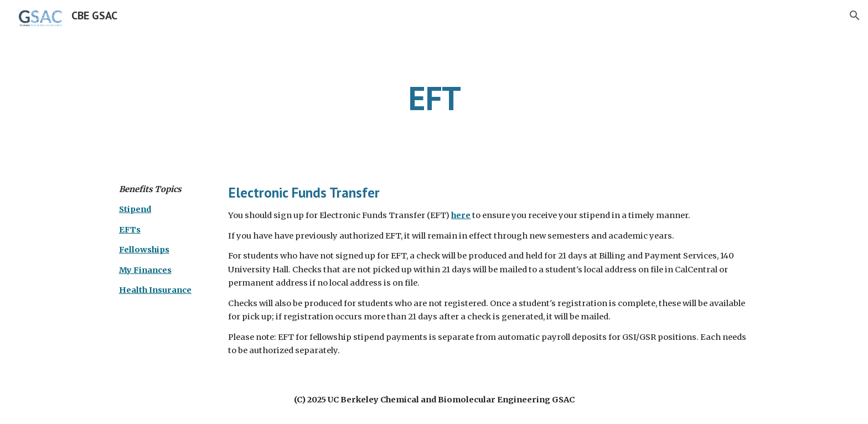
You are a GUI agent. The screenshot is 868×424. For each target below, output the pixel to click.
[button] (855, 15)
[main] (434, 98)
